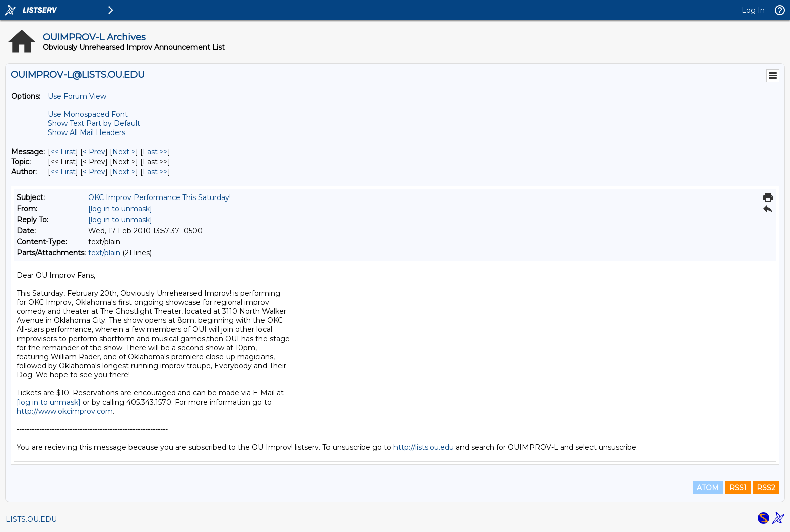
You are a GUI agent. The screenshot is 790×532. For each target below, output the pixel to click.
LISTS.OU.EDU (31, 519)
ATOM (708, 488)
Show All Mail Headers (87, 132)
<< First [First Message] (63, 152)
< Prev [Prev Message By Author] (94, 172)
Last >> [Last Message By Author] (155, 172)
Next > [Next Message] (124, 152)
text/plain (104, 253)
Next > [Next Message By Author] (124, 172)
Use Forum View (77, 96)
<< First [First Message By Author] (63, 172)
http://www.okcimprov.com (65, 411)
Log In (753, 10)
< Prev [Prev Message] (94, 152)
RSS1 (738, 488)
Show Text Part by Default (94, 123)
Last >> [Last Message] (155, 152)
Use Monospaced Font (88, 114)
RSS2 (766, 488)
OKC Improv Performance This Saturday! (159, 197)
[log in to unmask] (120, 209)
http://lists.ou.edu (424, 447)
